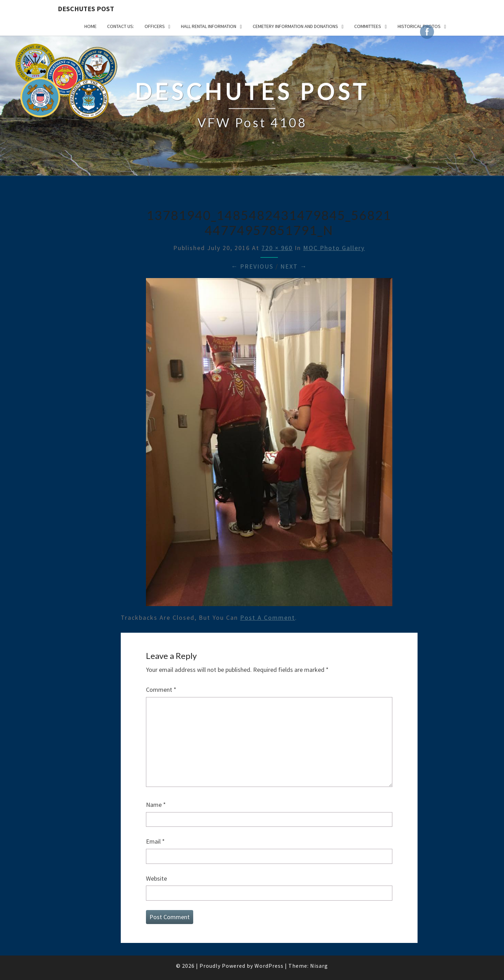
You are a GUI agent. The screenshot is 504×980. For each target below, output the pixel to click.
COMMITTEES (368, 26)
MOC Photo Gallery (334, 248)
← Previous (252, 266)
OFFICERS (155, 26)
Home (90, 26)
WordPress (269, 966)
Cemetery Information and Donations (295, 26)
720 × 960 (277, 248)
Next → (294, 266)
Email (155, 841)
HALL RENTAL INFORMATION (209, 26)
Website (156, 878)
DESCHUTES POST (86, 9)
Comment (161, 690)
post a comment (268, 617)
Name (156, 805)
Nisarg (319, 966)
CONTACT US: (121, 26)
